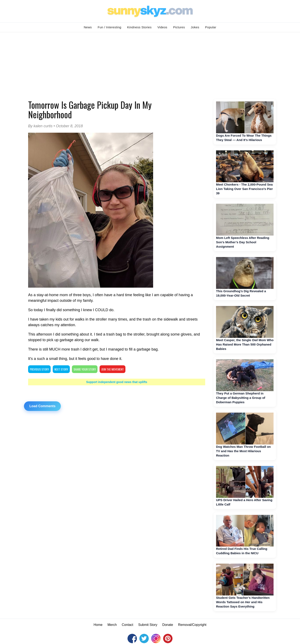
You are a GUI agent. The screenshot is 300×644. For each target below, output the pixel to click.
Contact (127, 625)
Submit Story (148, 625)
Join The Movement (112, 369)
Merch (112, 625)
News (88, 27)
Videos (162, 27)
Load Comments (42, 406)
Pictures (179, 27)
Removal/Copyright (192, 625)
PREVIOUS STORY (39, 369)
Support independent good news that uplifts (117, 382)
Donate (168, 625)
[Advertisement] (150, 64)
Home (98, 625)
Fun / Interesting (110, 27)
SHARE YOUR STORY (85, 369)
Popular (211, 27)
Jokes (195, 27)
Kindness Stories (139, 27)
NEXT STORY (61, 369)
